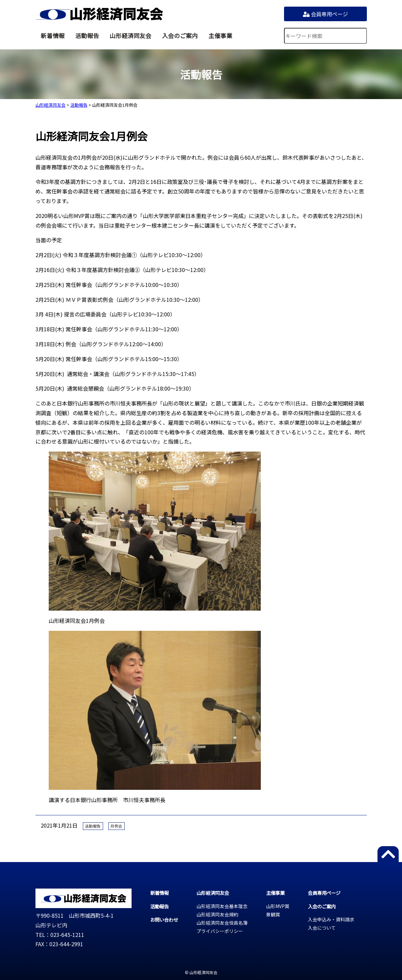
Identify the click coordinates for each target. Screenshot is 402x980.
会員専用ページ (325, 14)
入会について (322, 928)
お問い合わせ (164, 920)
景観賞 (273, 914)
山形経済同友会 (99, 14)
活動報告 (87, 36)
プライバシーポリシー (220, 931)
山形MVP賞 (278, 906)
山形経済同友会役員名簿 (222, 923)
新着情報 (53, 36)
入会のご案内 (180, 36)
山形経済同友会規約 (217, 914)
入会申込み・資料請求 (331, 919)
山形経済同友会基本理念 (222, 906)
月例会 (116, 826)
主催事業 (220, 36)
